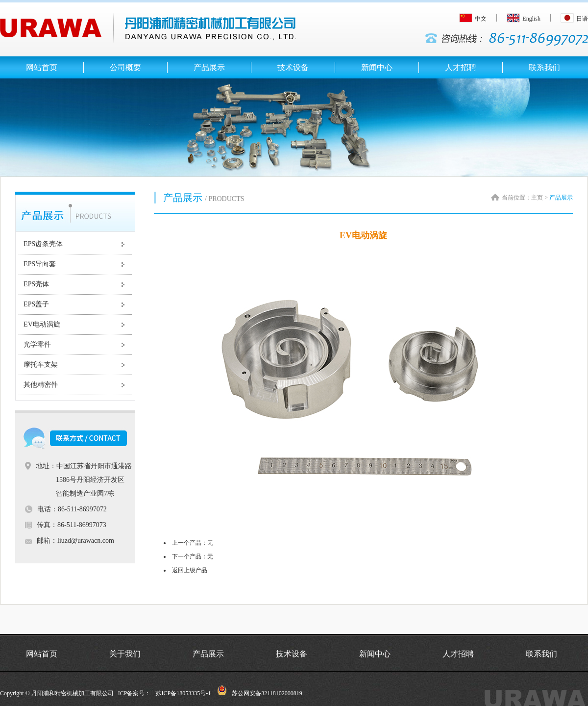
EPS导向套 (40, 264)
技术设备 (292, 654)
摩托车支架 (41, 365)
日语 (574, 19)
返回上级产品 (190, 570)
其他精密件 (41, 385)
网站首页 (42, 654)
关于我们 (125, 654)
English (524, 19)
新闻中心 (375, 654)
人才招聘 (458, 654)
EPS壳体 (36, 284)
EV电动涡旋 (42, 324)
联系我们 (541, 654)
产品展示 (208, 654)
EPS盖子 (36, 304)
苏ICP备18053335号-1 (183, 693)
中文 (473, 19)
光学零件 (37, 344)
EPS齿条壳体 (43, 244)
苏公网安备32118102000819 (267, 693)
